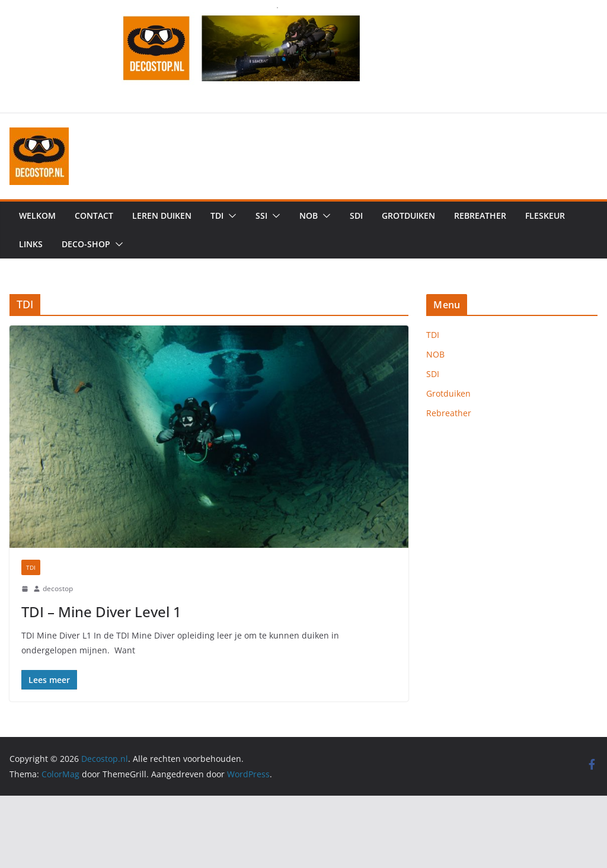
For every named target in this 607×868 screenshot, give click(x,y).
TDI (217, 216)
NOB (309, 216)
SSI (261, 216)
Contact (94, 216)
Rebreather (480, 216)
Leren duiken (162, 216)
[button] (230, 216)
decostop (58, 588)
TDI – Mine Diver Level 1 (101, 612)
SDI (356, 216)
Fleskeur (545, 216)
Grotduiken (408, 216)
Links (31, 244)
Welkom (37, 216)
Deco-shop (86, 244)
